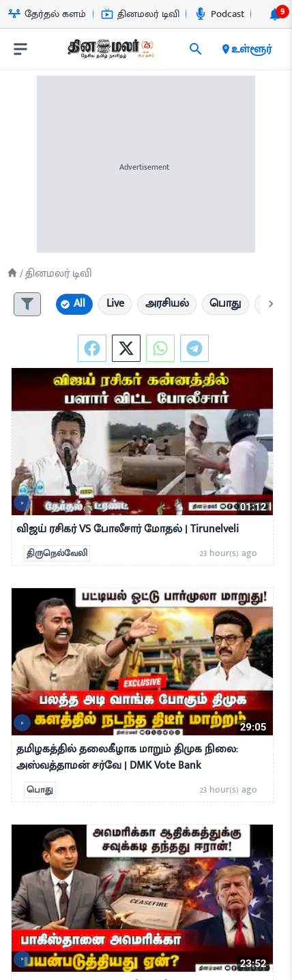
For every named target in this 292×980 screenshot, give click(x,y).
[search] (196, 49)
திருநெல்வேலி (57, 553)
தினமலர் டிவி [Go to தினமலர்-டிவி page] (140, 14)
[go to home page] (110, 52)
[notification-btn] (275, 14)
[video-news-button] (22, 503)
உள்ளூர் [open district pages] (246, 49)
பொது (40, 790)
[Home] (12, 273)
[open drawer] (20, 49)
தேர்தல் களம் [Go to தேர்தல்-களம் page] (47, 14)
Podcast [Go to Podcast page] (219, 14)
